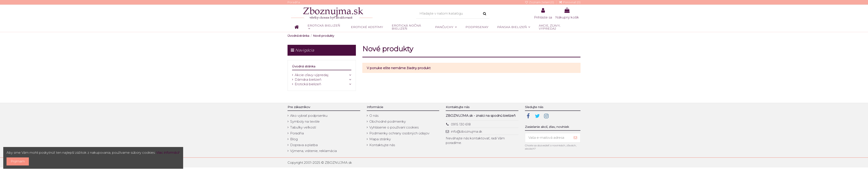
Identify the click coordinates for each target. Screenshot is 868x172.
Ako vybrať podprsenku (309, 116)
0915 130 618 (461, 124)
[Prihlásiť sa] (575, 138)
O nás (374, 116)
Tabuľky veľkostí (303, 127)
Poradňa (294, 2)
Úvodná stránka (304, 66)
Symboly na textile (305, 121)
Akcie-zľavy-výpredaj (312, 75)
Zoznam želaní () (540, 2)
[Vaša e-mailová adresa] (548, 138)
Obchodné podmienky (388, 121)
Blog (294, 139)
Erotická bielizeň (308, 84)
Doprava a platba (304, 145)
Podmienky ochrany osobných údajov (399, 133)
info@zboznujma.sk (467, 131)
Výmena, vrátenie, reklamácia (313, 151)
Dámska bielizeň (308, 79)
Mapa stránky (380, 139)
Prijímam (18, 161)
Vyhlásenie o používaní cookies (394, 127)
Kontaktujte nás (382, 145)
